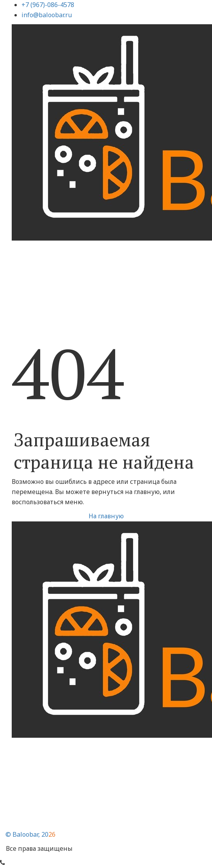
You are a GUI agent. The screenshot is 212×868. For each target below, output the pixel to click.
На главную (106, 516)
